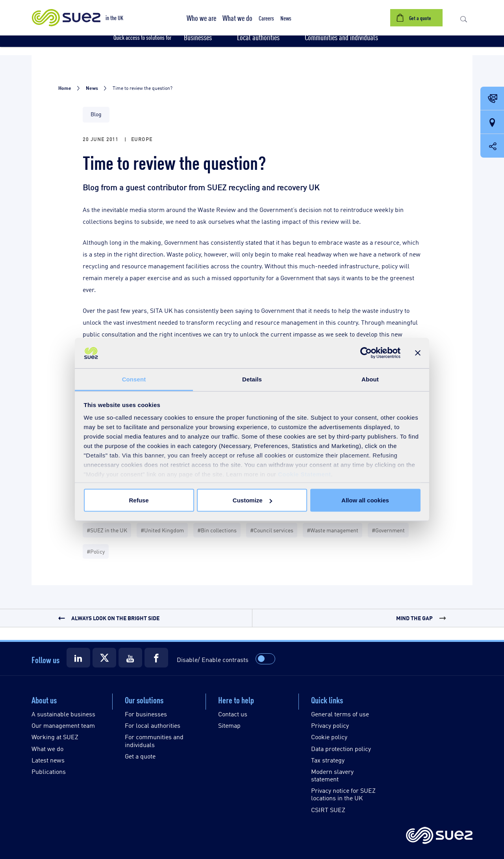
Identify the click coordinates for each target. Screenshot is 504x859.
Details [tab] (252, 379)
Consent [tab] (134, 379)
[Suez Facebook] (156, 658)
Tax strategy (328, 760)
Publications (49, 771)
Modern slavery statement (332, 775)
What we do (47, 748)
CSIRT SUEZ (328, 810)
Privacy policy (330, 725)
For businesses (146, 714)
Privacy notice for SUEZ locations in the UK (343, 794)
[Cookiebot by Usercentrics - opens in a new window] (366, 353)
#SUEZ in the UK (107, 530)
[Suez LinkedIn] (78, 658)
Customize (252, 500)
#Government (388, 530)
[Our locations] (492, 123)
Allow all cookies (365, 500)
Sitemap (229, 725)
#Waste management (333, 530)
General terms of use (340, 714)
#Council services (272, 530)
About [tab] (370, 379)
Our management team (63, 725)
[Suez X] (104, 658)
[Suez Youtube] (130, 658)
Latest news (48, 760)
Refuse (139, 500)
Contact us (233, 714)
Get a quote (140, 756)
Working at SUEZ (55, 737)
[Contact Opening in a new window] (492, 99)
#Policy (96, 551)
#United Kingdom (162, 530)
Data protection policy (341, 748)
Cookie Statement (305, 474)
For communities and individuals (154, 740)
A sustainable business (63, 714)
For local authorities (153, 725)
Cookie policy (329, 737)
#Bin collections (217, 530)
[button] (201, 18)
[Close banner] (418, 353)
